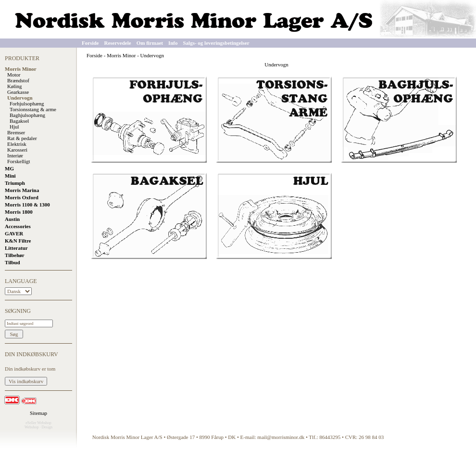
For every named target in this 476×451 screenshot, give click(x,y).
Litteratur (16, 248)
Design (47, 427)
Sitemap (38, 413)
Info (173, 43)
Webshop (32, 427)
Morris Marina (22, 190)
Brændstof (18, 80)
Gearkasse (18, 92)
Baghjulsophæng (27, 115)
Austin (12, 219)
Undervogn (20, 98)
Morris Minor (21, 69)
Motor (14, 75)
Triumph (15, 183)
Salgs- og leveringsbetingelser (216, 43)
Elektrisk (17, 144)
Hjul (14, 127)
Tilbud (13, 262)
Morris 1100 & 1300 (27, 205)
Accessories (18, 226)
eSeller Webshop (38, 423)
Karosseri (17, 150)
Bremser (16, 132)
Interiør (15, 155)
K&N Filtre (18, 241)
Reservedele (117, 43)
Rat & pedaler (22, 138)
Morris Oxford (22, 197)
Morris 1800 (19, 212)
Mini (10, 176)
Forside (90, 43)
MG (9, 168)
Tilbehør (15, 255)
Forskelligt (19, 161)
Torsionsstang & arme (33, 109)
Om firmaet (150, 43)
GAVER (14, 233)
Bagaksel (19, 121)
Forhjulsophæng (27, 103)
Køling (15, 86)
